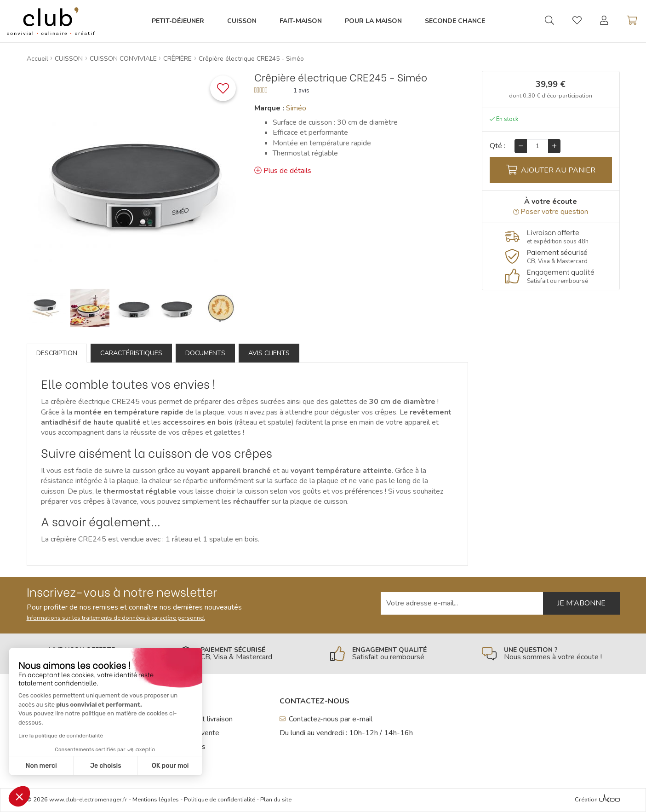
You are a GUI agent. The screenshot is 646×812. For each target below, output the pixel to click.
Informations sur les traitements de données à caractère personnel (116, 618)
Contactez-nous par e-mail (326, 719)
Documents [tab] (205, 353)
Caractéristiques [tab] (131, 353)
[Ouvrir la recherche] (549, 21)
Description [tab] (57, 353)
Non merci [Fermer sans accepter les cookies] (41, 766)
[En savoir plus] (551, 237)
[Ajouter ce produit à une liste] (223, 88)
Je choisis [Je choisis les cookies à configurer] (106, 766)
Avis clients (269, 353)
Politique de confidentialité (220, 800)
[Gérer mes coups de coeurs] (577, 22)
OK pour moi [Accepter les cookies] (170, 766)
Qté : (497, 146)
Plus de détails (283, 171)
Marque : (269, 108)
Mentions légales (156, 800)
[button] (19, 796)
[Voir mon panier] (632, 21)
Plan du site (276, 800)
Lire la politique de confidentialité (61, 736)
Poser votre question (551, 212)
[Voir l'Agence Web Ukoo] (609, 800)
